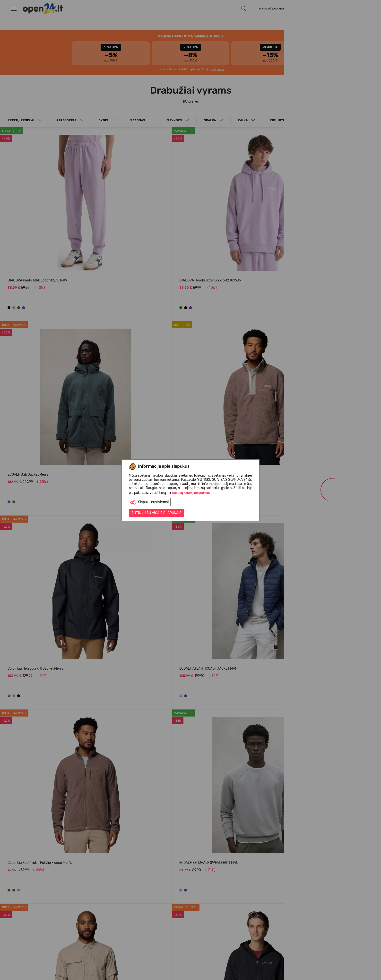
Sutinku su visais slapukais (156, 513)
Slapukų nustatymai (149, 502)
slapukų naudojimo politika (191, 493)
